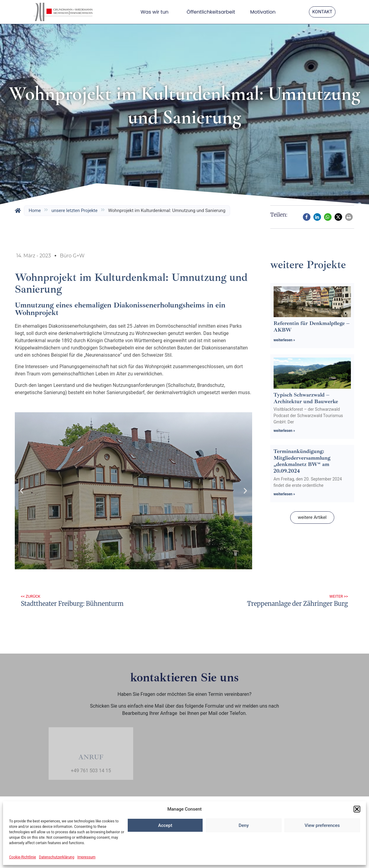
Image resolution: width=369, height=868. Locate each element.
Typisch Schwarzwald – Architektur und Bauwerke (306, 398)
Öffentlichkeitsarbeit (211, 12)
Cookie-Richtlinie (22, 857)
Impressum (86, 857)
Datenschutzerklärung (57, 857)
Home (35, 211)
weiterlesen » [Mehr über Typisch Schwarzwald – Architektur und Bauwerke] (284, 431)
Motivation (263, 12)
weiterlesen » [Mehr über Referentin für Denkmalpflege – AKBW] (284, 340)
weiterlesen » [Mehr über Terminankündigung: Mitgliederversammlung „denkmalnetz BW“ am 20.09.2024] (284, 494)
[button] (357, 809)
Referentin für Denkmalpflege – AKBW (311, 326)
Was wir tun (156, 12)
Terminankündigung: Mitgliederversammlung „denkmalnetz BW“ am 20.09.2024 (302, 461)
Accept (165, 825)
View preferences (322, 825)
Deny (244, 825)
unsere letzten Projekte (74, 211)
